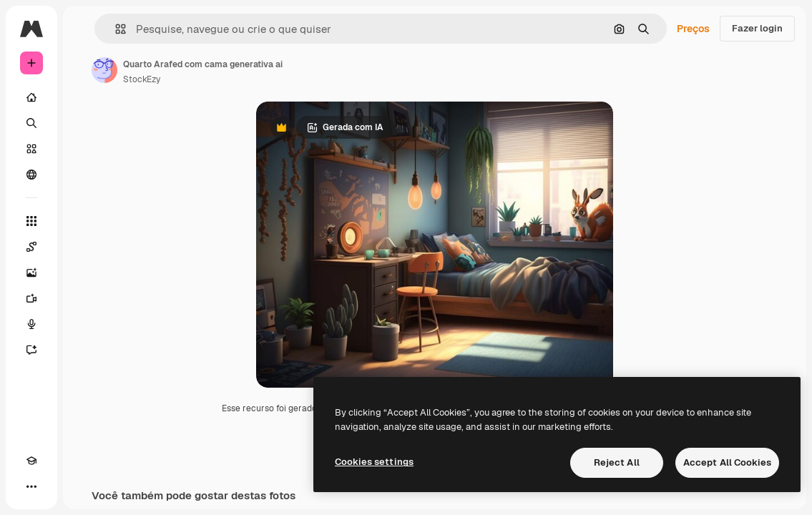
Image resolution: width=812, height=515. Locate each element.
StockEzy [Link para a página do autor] (142, 79)
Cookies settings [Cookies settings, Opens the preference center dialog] (374, 462)
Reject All (617, 462)
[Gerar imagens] (31, 273)
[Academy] (31, 461)
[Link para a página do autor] (104, 70)
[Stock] (31, 149)
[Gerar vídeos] (31, 298)
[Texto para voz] (31, 324)
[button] (115, 29)
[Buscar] (31, 123)
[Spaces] (31, 247)
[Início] (31, 97)
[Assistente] (31, 350)
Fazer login (757, 28)
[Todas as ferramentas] (31, 221)
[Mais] (31, 486)
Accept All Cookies (727, 462)
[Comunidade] (31, 175)
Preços (693, 29)
